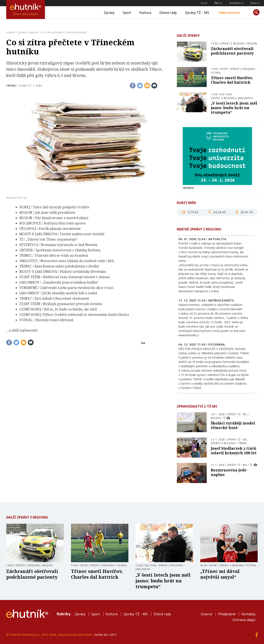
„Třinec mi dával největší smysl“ (220, 574)
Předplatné (227, 614)
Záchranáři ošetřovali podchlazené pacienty (232, 51)
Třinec (11, 86)
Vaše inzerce (229, 13)
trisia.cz (255, 3)
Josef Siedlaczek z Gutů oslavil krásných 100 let (234, 451)
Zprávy (109, 13)
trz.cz (204, 3)
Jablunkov (245, 98)
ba (143, 343)
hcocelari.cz (236, 3)
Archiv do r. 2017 (106, 635)
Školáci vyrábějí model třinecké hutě (233, 425)
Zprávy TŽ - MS (237, 414)
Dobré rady (168, 13)
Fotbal (216, 73)
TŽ (224, 418)
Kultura (145, 13)
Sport (127, 13)
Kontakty (248, 614)
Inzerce (206, 614)
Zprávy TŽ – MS (197, 13)
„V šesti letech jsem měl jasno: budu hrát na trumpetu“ (234, 108)
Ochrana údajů (244, 620)
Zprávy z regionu (232, 44)
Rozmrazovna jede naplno (229, 472)
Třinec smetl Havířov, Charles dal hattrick (232, 80)
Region (252, 44)
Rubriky (64, 614)
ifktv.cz (218, 3)
